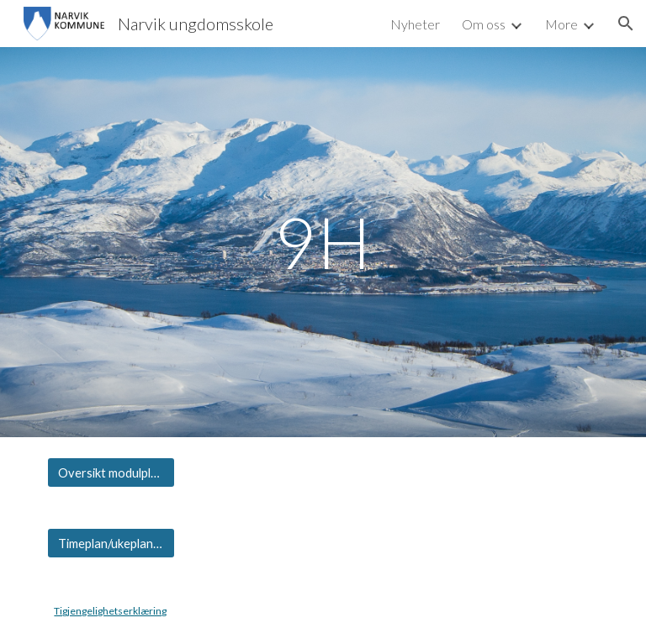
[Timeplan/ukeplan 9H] (111, 543)
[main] (323, 242)
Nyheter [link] (415, 24)
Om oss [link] (484, 24)
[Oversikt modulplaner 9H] (111, 472)
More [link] (561, 24)
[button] (626, 24)
